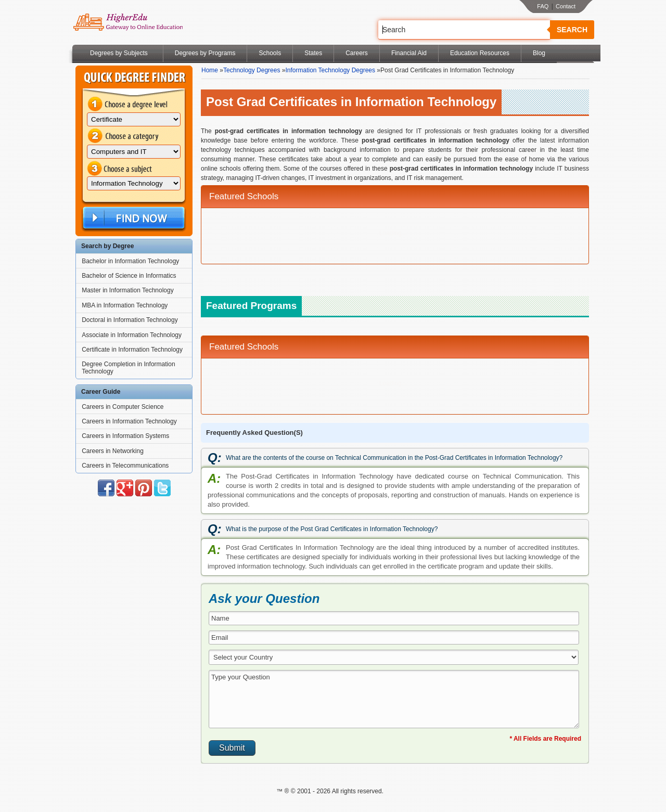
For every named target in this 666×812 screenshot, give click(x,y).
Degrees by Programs (205, 53)
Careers (357, 53)
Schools (270, 53)
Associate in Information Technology (132, 335)
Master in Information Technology (128, 290)
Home (210, 70)
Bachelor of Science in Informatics (129, 276)
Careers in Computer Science (123, 407)
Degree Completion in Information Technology (128, 368)
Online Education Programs (128, 22)
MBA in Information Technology (125, 305)
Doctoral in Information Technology (130, 320)
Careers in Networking (113, 451)
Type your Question (394, 699)
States (313, 53)
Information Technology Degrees (330, 70)
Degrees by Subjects (119, 53)
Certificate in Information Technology (132, 350)
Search (572, 30)
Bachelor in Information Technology (130, 261)
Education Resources (480, 53)
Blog (539, 53)
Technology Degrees (252, 70)
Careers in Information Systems (125, 436)
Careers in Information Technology (129, 421)
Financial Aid (409, 53)
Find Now (133, 218)
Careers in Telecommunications (125, 466)
